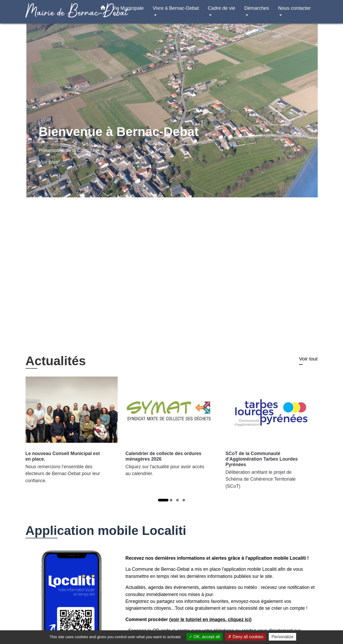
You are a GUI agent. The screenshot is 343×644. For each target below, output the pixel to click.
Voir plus (48, 162)
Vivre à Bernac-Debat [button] (176, 8)
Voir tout (308, 359)
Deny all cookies (246, 637)
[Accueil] (58, 12)
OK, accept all (204, 637)
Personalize (282, 637)
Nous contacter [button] (295, 8)
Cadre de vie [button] (221, 8)
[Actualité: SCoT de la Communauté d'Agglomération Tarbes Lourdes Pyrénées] (272, 436)
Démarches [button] (257, 8)
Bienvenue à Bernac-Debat (119, 132)
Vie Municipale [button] (128, 8)
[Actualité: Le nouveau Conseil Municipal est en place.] (72, 433)
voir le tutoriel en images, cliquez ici (210, 619)
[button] (103, 9)
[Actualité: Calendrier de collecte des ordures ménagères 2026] (172, 430)
